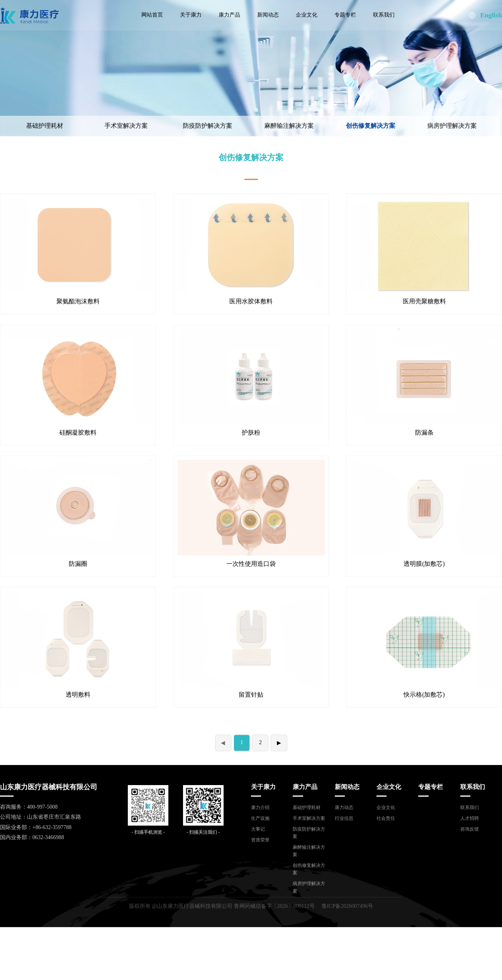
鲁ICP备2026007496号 (348, 906)
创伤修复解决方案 (350, 126)
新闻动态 (268, 15)
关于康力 (191, 15)
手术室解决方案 (106, 126)
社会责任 (386, 818)
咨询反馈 (470, 829)
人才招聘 (470, 818)
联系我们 (384, 15)
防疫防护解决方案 (187, 126)
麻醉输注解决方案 (269, 126)
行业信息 (344, 818)
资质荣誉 (260, 840)
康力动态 (344, 807)
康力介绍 (260, 807)
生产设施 (260, 818)
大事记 (258, 829)
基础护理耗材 (307, 807)
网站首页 (152, 15)
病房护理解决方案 (432, 126)
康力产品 (229, 15)
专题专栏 (345, 15)
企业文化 (307, 15)
